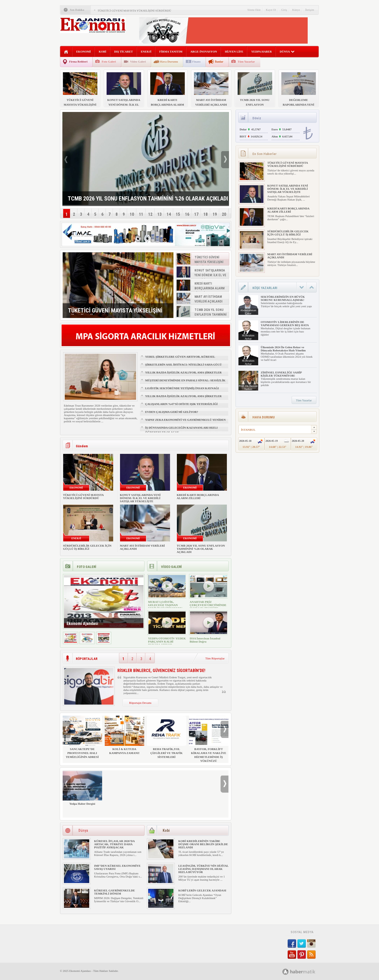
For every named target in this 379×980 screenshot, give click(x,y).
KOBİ (103, 52)
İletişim (310, 10)
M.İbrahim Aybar (248, 337)
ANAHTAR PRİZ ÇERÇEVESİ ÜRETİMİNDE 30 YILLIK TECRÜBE (208, 605)
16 (187, 214)
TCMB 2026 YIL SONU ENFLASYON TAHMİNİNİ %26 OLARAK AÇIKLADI (201, 549)
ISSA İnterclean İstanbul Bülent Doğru (205, 640)
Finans (196, 61)
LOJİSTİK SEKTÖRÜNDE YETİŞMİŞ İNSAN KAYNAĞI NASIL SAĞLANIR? (182, 391)
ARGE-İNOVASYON (204, 52)
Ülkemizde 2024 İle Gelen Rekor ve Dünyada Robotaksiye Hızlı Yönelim (283, 349)
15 (178, 214)
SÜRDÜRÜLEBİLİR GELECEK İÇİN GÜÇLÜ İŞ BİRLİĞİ (87, 547)
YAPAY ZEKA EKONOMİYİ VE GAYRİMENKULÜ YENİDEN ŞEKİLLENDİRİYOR (186, 422)
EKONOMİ (84, 52)
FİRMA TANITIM (171, 52)
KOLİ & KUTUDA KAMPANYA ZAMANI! (124, 735)
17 (196, 214)
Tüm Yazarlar (246, 61)
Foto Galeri (109, 61)
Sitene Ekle (254, 10)
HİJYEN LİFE (234, 52)
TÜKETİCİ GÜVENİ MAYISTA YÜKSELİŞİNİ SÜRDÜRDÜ (134, 11)
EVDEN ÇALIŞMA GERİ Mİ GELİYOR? (172, 412)
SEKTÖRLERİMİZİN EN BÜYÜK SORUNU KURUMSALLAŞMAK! (283, 298)
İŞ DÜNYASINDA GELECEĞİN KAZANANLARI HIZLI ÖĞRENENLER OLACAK (181, 430)
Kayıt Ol (271, 10)
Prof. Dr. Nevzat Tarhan (248, 387)
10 (132, 214)
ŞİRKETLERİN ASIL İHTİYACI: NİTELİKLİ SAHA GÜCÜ (184, 365)
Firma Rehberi (78, 61)
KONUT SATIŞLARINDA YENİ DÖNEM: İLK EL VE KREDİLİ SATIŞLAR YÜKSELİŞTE (140, 498)
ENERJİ (146, 52)
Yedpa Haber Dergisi (82, 788)
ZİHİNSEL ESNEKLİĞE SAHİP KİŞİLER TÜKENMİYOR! (281, 374)
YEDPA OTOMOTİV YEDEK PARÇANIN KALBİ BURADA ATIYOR (167, 642)
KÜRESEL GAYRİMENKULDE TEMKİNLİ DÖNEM (115, 892)
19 (215, 214)
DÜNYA (287, 52)
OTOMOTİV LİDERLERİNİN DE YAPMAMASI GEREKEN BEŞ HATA (285, 324)
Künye (296, 10)
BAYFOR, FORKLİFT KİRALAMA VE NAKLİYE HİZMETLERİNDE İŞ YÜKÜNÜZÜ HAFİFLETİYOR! (209, 741)
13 (159, 214)
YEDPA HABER (261, 52)
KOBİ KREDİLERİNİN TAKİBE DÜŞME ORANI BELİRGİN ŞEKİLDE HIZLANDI (203, 844)
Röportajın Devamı (140, 703)
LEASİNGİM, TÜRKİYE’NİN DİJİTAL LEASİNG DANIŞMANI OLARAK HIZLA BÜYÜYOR (204, 869)
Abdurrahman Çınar (248, 312)
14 (169, 214)
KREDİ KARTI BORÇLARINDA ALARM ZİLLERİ (198, 496)
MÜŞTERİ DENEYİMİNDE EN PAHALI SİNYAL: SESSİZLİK (185, 380)
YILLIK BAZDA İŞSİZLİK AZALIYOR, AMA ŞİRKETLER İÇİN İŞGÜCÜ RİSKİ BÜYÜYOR (183, 375)
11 (141, 214)
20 (224, 214)
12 (150, 214)
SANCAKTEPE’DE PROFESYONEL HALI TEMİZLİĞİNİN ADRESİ (82, 737)
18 (206, 214)
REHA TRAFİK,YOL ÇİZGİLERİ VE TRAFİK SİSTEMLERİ (167, 737)
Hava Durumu (169, 61)
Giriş (284, 10)
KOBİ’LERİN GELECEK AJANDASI (202, 890)
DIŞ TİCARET (124, 52)
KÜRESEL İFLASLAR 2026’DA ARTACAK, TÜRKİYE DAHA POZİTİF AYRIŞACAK (114, 844)
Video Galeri (138, 61)
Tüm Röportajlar (215, 658)
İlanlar (219, 61)
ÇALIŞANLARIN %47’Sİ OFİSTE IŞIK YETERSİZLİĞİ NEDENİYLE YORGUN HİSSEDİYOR (181, 406)
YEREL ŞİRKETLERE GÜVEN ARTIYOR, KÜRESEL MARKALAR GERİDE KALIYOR (180, 359)
